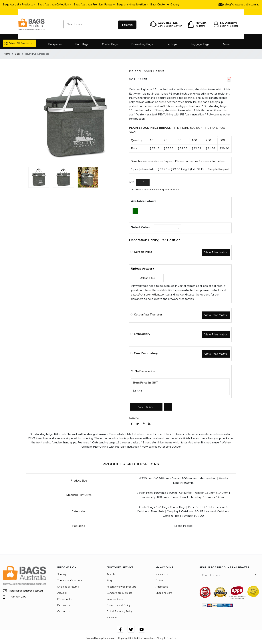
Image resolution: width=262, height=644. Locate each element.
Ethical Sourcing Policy (119, 611)
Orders (160, 581)
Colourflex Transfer (148, 315)
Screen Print (143, 252)
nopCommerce (107, 638)
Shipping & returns (68, 587)
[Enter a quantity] (143, 182)
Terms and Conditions (70, 581)
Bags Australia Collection (53, 5)
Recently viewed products (121, 587)
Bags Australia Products (18, 5)
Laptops (172, 44)
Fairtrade (112, 618)
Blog (109, 581)
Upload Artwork (143, 269)
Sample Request (219, 169)
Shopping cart (164, 593)
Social (134, 418)
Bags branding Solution (131, 5)
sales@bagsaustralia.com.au (23, 591)
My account (162, 574)
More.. (227, 44)
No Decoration (145, 371)
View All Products (18, 43)
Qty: (132, 182)
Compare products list (119, 593)
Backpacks (55, 44)
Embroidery (142, 334)
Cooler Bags (110, 44)
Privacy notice (65, 599)
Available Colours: (144, 201)
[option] (39, 177)
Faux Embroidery (146, 353)
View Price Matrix (216, 252)
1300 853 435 (14, 597)
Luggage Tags (200, 44)
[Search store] (100, 24)
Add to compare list (168, 407)
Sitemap (62, 574)
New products (115, 599)
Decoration (64, 605)
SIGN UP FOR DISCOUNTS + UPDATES (224, 567)
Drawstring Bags (142, 44)
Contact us (63, 611)
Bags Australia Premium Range (93, 5)
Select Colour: (141, 227)
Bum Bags (82, 44)
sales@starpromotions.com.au (150, 295)
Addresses (162, 587)
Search (127, 25)
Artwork (62, 593)
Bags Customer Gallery (165, 5)
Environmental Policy (118, 605)
